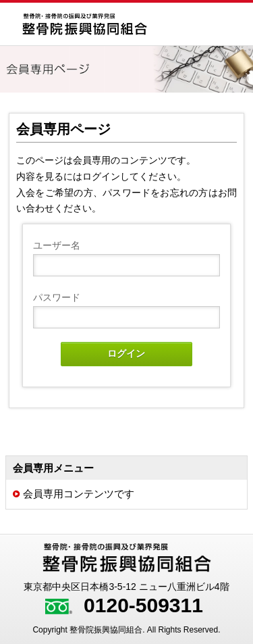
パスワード (57, 297)
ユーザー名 (57, 245)
